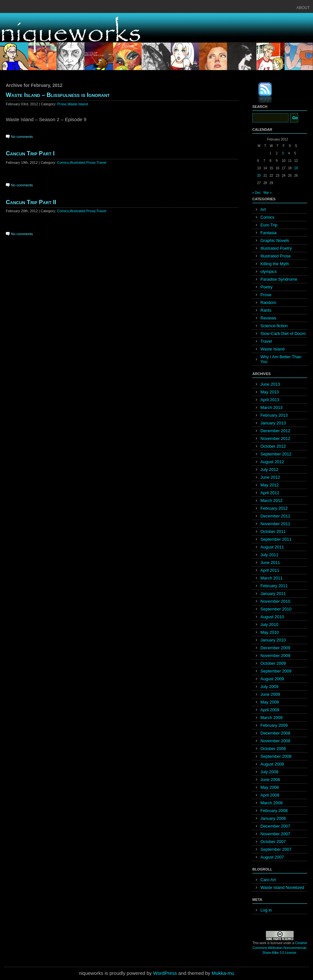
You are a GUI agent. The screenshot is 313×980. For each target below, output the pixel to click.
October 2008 (273, 749)
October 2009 (273, 663)
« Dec (257, 193)
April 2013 (270, 400)
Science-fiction (274, 326)
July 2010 (269, 625)
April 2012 (270, 493)
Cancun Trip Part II (31, 202)
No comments (22, 137)
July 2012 (269, 469)
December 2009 (275, 648)
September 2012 (276, 454)
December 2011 (275, 516)
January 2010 (273, 640)
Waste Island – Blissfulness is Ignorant (58, 95)
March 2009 (272, 718)
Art (263, 209)
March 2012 (272, 500)
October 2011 (273, 532)
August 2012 (272, 462)
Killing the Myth (275, 264)
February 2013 (274, 415)
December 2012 (275, 431)
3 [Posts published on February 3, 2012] (283, 153)
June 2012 (270, 477)
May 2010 (270, 632)
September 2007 (276, 849)
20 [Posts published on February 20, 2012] (259, 176)
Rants (266, 310)
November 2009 (275, 656)
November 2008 (275, 741)
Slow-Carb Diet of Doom (283, 334)
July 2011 (269, 555)
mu (231, 973)
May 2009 (270, 702)
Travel (101, 162)
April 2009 (270, 710)
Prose (62, 104)
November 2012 (275, 438)
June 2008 (270, 780)
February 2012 (274, 508)
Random (268, 302)
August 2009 (272, 679)
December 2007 (275, 826)
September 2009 (276, 671)
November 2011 (275, 524)
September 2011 (276, 539)
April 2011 (270, 570)
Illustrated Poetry (276, 248)
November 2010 (275, 601)
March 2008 (272, 803)
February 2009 (274, 725)
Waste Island (78, 104)
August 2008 (272, 764)
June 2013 (270, 384)
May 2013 (270, 392)
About (303, 8)
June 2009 (270, 694)
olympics (269, 271)
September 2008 (276, 756)
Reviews (268, 318)
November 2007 (275, 834)
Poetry (267, 287)
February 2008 (274, 811)
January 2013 (273, 423)
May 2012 (270, 485)
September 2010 (276, 609)
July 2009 (269, 687)
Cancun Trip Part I (30, 153)
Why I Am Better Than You (281, 359)
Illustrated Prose (83, 162)
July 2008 (269, 772)
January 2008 (273, 818)
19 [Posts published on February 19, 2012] (296, 168)
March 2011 (272, 578)
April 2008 (270, 795)
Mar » (268, 193)
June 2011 (270, 563)
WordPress (165, 973)
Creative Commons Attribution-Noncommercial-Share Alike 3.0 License (280, 948)
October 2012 (273, 446)
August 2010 (272, 617)
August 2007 (272, 857)
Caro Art (268, 880)
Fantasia (268, 233)
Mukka (219, 973)
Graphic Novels (275, 240)
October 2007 (273, 842)
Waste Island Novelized (282, 887)
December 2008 (275, 733)
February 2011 (274, 586)
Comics (63, 162)
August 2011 (272, 547)
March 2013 (272, 407)
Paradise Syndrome (279, 279)
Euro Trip (269, 225)
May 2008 (270, 787)
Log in (266, 910)
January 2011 (273, 594)
